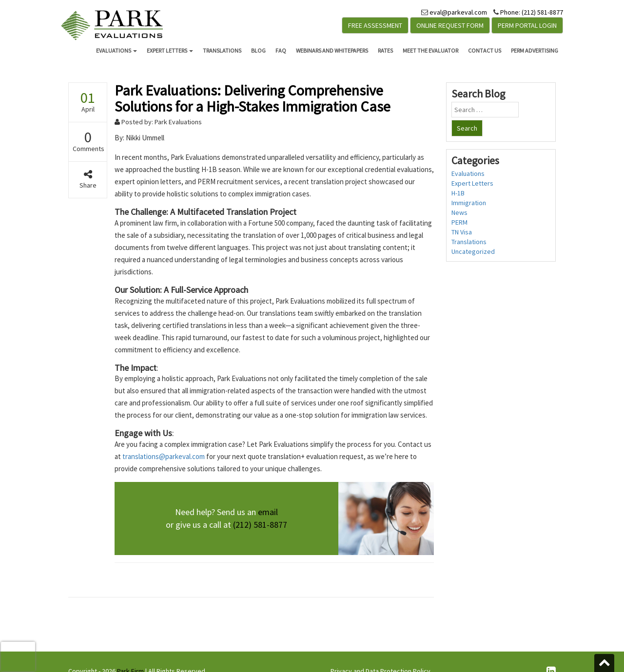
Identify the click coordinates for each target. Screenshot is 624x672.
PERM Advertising (535, 50)
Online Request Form (450, 25)
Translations (222, 50)
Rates (385, 50)
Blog (258, 50)
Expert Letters (170, 50)
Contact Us (485, 50)
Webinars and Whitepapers (332, 50)
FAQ (281, 50)
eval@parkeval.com (458, 12)
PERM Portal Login (527, 25)
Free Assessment (375, 25)
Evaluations (117, 50)
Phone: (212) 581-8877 (532, 12)
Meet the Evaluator (430, 50)
